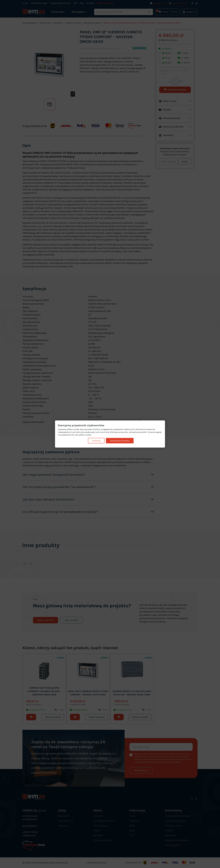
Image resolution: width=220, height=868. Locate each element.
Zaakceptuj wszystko (120, 441)
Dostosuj (96, 441)
